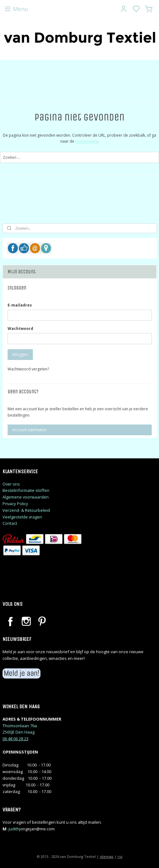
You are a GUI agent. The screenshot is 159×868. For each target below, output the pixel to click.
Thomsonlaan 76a (20, 726)
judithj (14, 829)
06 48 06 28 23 (15, 739)
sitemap (107, 856)
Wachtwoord (20, 329)
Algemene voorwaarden (26, 497)
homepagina (87, 141)
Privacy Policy (15, 504)
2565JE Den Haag (18, 732)
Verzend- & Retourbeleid (26, 510)
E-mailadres (20, 305)
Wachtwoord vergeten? (28, 369)
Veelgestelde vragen (22, 517)
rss (120, 856)
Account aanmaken (29, 430)
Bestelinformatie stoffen (26, 490)
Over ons (11, 484)
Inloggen (20, 354)
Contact (10, 523)
